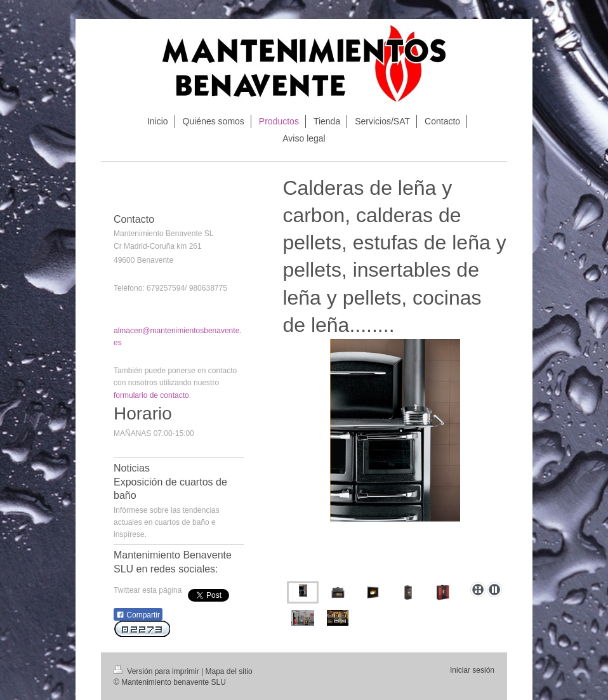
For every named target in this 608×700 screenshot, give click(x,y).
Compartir (138, 615)
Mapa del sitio (229, 671)
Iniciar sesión (472, 670)
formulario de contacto (151, 395)
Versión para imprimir (157, 671)
